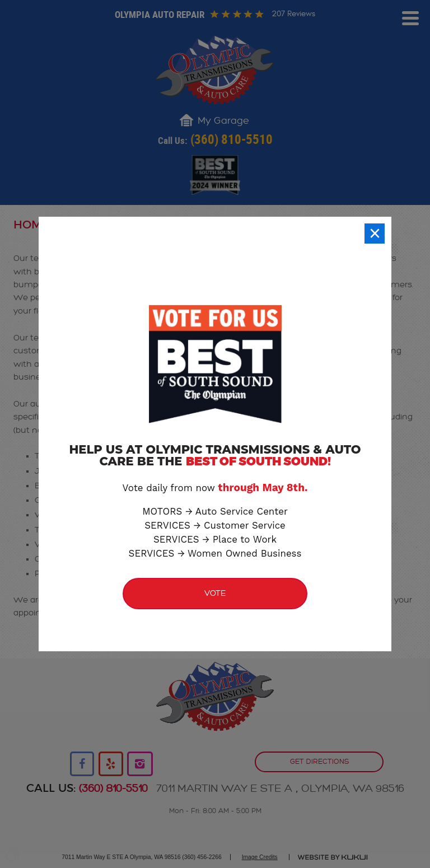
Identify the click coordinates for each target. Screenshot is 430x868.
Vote (215, 593)
